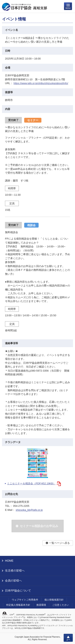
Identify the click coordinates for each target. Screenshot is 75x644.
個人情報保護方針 (54, 600)
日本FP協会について (18, 591)
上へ (68, 638)
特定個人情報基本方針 (18, 605)
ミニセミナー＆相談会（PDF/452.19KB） (31, 483)
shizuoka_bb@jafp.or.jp (29, 510)
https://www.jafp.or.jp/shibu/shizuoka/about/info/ (41, 83)
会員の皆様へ (13, 581)
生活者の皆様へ (15, 570)
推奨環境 (41, 605)
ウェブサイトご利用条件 (25, 600)
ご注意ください (61, 605)
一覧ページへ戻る (59, 543)
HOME (9, 561)
